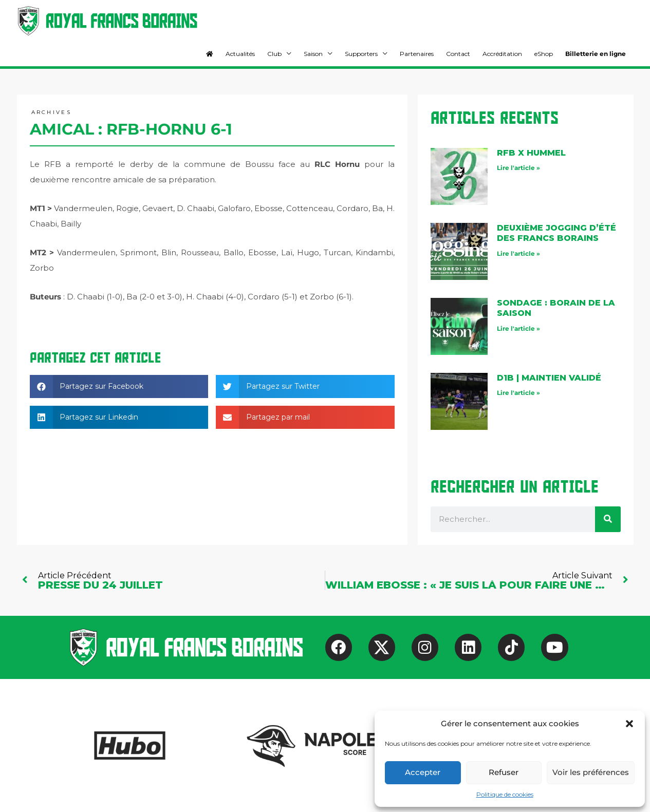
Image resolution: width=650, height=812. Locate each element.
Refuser (504, 772)
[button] (629, 724)
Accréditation (502, 54)
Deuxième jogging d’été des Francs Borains (556, 233)
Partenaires (417, 54)
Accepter (423, 772)
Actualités (240, 54)
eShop (544, 54)
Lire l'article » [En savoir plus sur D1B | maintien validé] (518, 393)
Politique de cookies (505, 794)
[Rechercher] (608, 519)
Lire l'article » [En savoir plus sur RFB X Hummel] (518, 168)
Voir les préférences (591, 772)
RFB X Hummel (531, 153)
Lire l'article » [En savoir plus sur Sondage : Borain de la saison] (518, 328)
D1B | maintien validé (549, 378)
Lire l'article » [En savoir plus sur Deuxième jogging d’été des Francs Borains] (518, 253)
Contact (458, 54)
